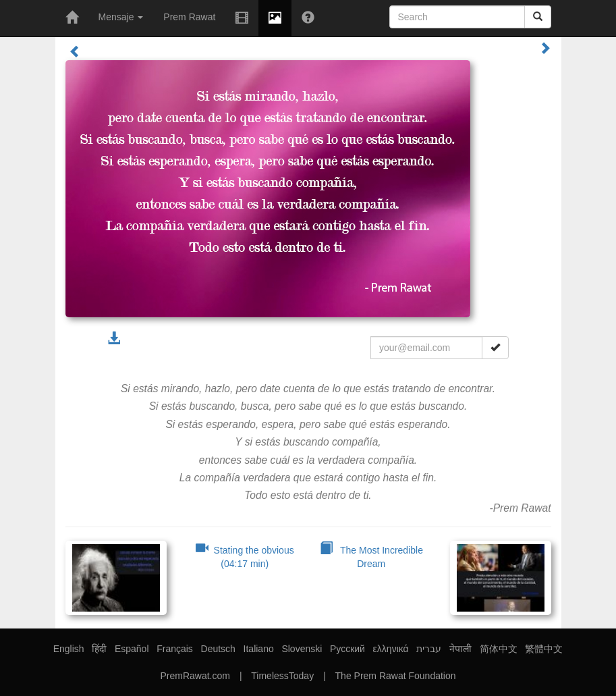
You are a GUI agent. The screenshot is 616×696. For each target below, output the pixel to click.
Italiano (259, 649)
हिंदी (99, 649)
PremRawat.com (195, 676)
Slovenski (302, 649)
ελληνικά (391, 649)
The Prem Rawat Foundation (396, 676)
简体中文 (499, 649)
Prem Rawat (189, 17)
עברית (429, 649)
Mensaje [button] (121, 17)
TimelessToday (282, 676)
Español (132, 649)
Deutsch (218, 649)
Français (175, 649)
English (69, 649)
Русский (347, 649)
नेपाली (460, 649)
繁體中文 (544, 649)
